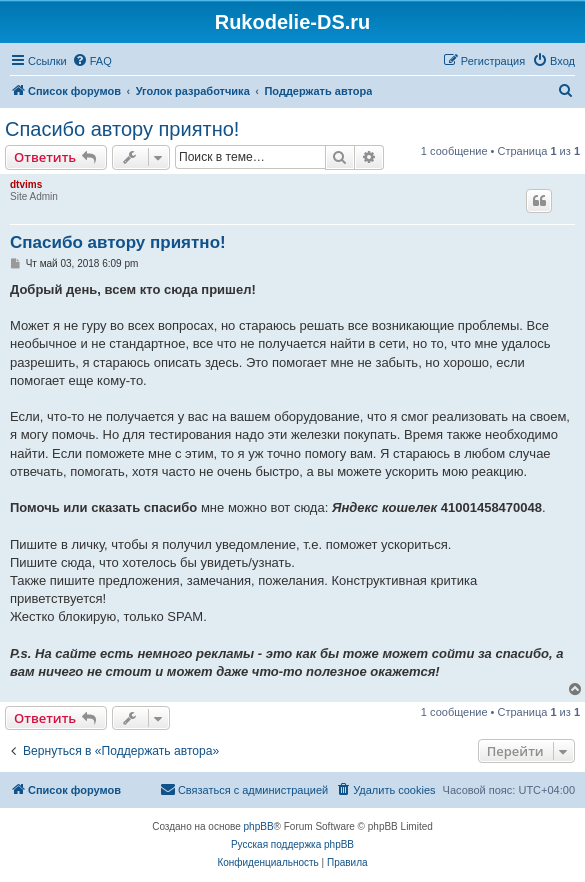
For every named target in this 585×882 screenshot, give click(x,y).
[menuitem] (92, 61)
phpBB (259, 826)
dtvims (26, 184)
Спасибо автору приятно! (122, 129)
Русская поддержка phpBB (292, 844)
